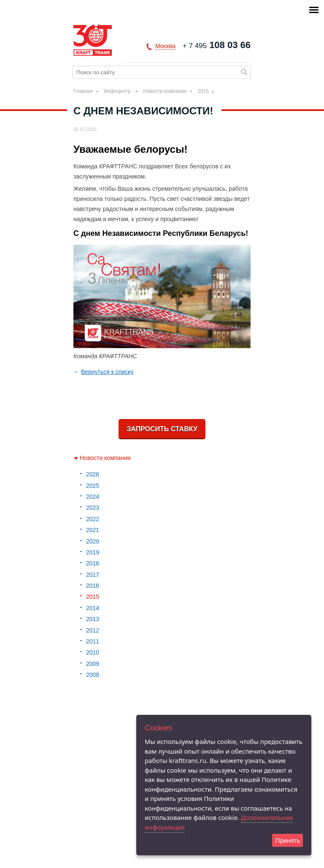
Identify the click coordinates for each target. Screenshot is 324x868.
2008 (93, 675)
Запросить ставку (162, 429)
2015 (203, 91)
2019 (93, 552)
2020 (93, 541)
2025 (93, 486)
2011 (93, 641)
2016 (93, 586)
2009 (93, 664)
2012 (93, 630)
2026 (93, 474)
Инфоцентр (118, 91)
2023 (93, 508)
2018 (93, 563)
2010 (93, 652)
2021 (93, 530)
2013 (93, 619)
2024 (93, 497)
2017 (93, 575)
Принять (288, 840)
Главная (83, 91)
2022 (93, 519)
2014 (93, 608)
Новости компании (165, 91)
